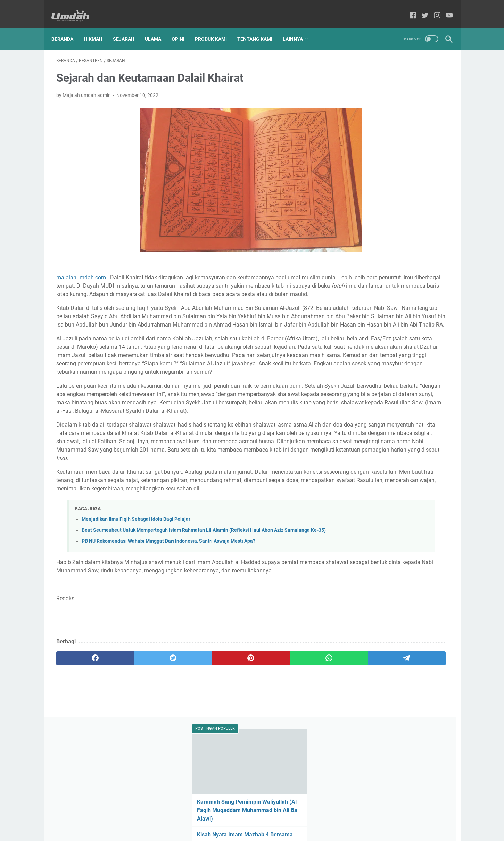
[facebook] (82, 742)
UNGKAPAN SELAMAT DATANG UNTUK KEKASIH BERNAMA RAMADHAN (389, 203)
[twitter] (135, 742)
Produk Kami (216, 27)
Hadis (437, 277)
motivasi (404, 354)
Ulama (158, 27)
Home (216, 816)
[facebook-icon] (408, 9)
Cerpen (381, 277)
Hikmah (98, 27)
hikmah (406, 341)
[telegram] (292, 742)
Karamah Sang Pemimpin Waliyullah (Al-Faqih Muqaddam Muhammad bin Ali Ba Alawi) (396, 130)
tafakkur (357, 366)
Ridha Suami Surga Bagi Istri (385, 179)
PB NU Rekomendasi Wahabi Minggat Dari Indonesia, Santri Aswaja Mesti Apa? (168, 617)
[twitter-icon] (420, 9)
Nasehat (357, 302)
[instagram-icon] (433, 9)
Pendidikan (406, 302)
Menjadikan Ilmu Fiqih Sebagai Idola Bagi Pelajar (136, 588)
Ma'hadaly (379, 289)
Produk (386, 315)
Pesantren (358, 315)
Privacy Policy (279, 816)
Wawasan (358, 341)
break (383, 341)
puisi (426, 354)
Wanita (423, 328)
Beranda (67, 27)
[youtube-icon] (445, 9)
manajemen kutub (367, 354)
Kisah (353, 289)
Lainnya (298, 27)
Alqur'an (356, 277)
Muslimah (409, 289)
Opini (183, 27)
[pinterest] (187, 742)
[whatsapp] (240, 742)
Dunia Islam (410, 277)
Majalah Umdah (262, 830)
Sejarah (129, 27)
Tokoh (379, 328)
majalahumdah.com (81, 270)
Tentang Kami (260, 27)
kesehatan (433, 341)
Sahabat (411, 315)
